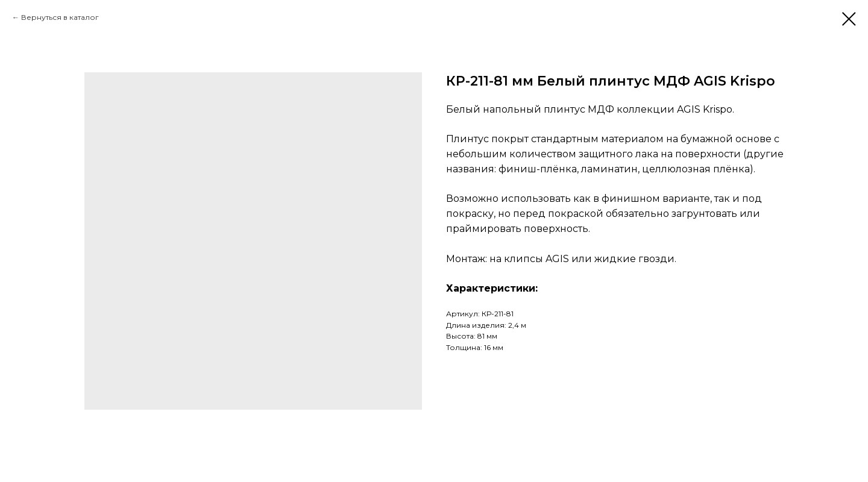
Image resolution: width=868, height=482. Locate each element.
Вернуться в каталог (60, 17)
